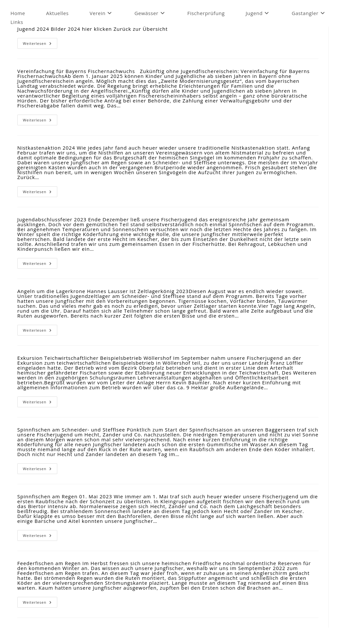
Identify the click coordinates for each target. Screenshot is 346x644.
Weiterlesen (40, 45)
